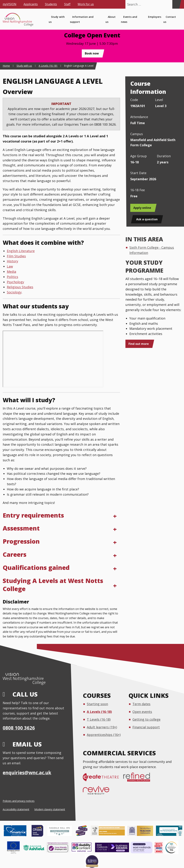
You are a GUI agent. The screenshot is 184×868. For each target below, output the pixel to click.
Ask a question (147, 219)
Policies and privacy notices (19, 801)
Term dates (141, 704)
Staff (67, 4)
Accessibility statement (16, 809)
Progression (21, 541)
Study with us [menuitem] (57, 19)
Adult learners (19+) (102, 727)
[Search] (176, 4)
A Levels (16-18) (99, 712)
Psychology (15, 282)
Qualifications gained (36, 568)
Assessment (21, 528)
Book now (92, 53)
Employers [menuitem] (155, 17)
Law (10, 266)
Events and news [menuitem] (129, 19)
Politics (12, 277)
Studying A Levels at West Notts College (53, 585)
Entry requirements (33, 515)
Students (51, 4)
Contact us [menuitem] (170, 19)
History (12, 261)
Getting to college (146, 719)
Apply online (142, 208)
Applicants (31, 4)
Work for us (86, 4)
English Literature (21, 251)
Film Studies (16, 256)
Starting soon (97, 704)
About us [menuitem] (111, 19)
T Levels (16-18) (99, 719)
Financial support (146, 727)
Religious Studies (20, 287)
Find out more (139, 344)
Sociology (14, 292)
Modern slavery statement (50, 809)
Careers (15, 554)
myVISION (10, 4)
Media (11, 272)
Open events (142, 712)
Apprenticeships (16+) (104, 735)
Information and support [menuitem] (82, 19)
